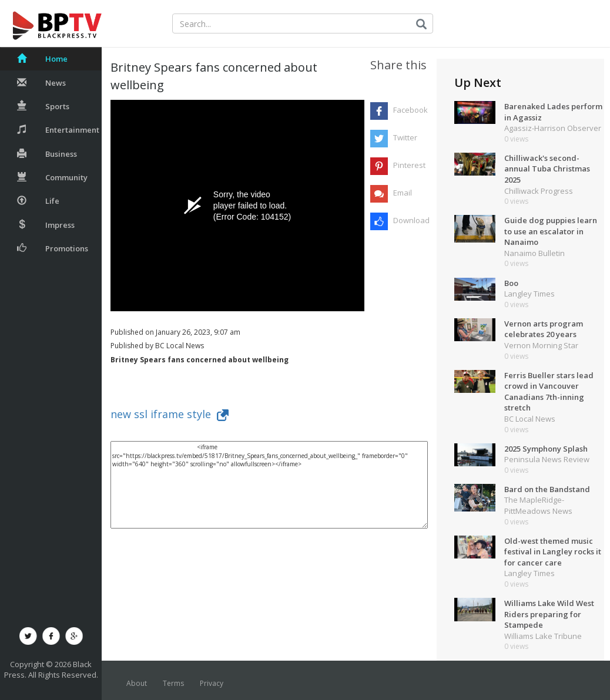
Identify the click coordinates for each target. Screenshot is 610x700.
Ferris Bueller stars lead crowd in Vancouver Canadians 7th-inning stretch (549, 392)
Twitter (405, 137)
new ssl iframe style (170, 414)
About (137, 683)
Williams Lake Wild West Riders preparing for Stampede (549, 614)
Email (403, 193)
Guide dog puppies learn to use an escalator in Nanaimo (551, 231)
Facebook (410, 110)
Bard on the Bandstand (547, 489)
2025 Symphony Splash (546, 449)
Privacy (212, 683)
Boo (511, 283)
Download (410, 220)
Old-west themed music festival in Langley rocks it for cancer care (553, 552)
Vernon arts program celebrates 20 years (544, 329)
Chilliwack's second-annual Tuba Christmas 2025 (547, 169)
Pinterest (409, 165)
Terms (173, 683)
